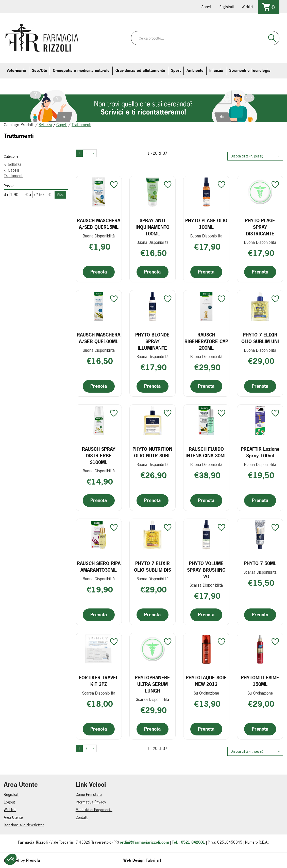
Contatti (82, 817)
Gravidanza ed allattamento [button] (140, 70)
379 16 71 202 (69, 6)
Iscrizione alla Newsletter (24, 825)
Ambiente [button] (195, 70)
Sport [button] (176, 70)
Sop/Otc (39, 70)
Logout (9, 802)
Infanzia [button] (216, 70)
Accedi (206, 7)
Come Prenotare (89, 794)
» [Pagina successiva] (93, 153)
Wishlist (248, 7)
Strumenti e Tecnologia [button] (250, 70)
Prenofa (33, 860)
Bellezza (45, 125)
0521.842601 (12, 6)
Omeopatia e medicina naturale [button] (81, 70)
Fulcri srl (153, 860)
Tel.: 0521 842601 (188, 842)
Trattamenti (14, 176)
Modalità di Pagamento (94, 810)
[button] (255, 156)
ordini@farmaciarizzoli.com (144, 842)
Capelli (62, 125)
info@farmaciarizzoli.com (26, 6)
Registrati (227, 7)
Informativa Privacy (91, 802)
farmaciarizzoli (40, 6)
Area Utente (13, 817)
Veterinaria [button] (16, 70)
